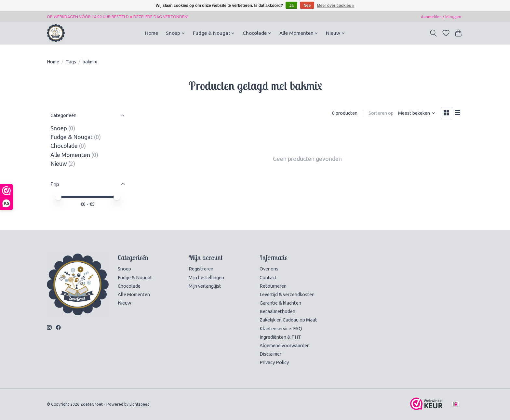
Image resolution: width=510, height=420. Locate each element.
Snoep (59, 128)
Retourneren (273, 286)
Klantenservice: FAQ (281, 328)
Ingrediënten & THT (280, 337)
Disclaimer (270, 354)
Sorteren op (381, 113)
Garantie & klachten (280, 303)
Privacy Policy (274, 362)
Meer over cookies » (336, 6)
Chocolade (64, 146)
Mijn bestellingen (206, 277)
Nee (307, 6)
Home (152, 33)
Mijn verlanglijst (205, 286)
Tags (71, 62)
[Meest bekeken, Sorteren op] (417, 113)
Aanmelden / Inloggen (441, 17)
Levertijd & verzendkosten (287, 294)
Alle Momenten (70, 155)
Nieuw (59, 164)
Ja (291, 6)
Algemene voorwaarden (285, 345)
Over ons (269, 269)
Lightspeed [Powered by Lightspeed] (140, 404)
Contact (268, 277)
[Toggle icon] (433, 33)
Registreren (201, 269)
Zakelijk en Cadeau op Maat (288, 320)
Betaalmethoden (277, 311)
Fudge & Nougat (72, 137)
